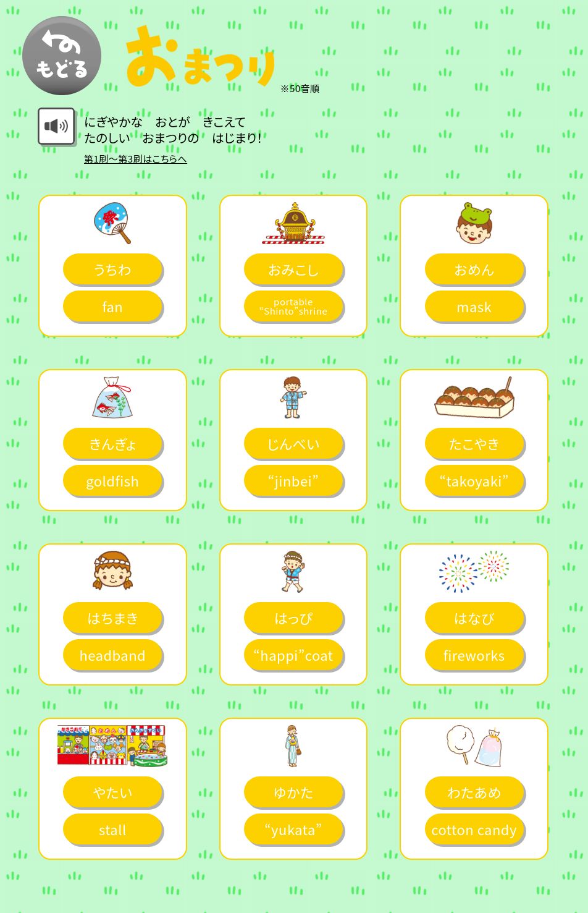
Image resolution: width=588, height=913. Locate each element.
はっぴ (293, 618)
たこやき (474, 443)
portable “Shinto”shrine (294, 306)
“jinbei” (293, 480)
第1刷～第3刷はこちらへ (136, 159)
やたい (112, 792)
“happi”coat (293, 655)
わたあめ (474, 792)
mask (474, 306)
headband (112, 655)
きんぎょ (112, 443)
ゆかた (293, 792)
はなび (474, 618)
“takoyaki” (474, 480)
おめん (474, 269)
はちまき (113, 618)
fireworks (474, 655)
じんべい (293, 443)
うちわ (113, 269)
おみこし (293, 269)
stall (113, 829)
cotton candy (474, 829)
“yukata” (293, 829)
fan (112, 306)
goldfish (112, 480)
